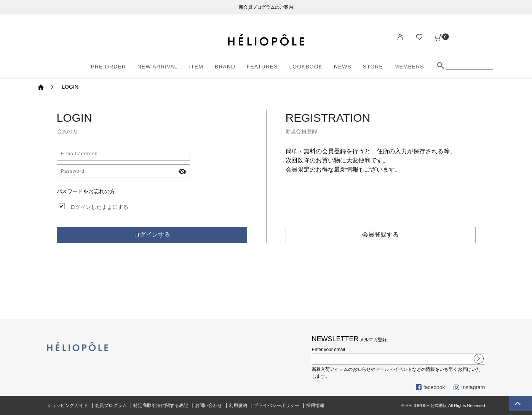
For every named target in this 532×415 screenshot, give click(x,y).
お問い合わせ (209, 405)
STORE (373, 67)
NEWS (343, 67)
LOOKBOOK (306, 67)
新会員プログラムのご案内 (266, 7)
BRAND (225, 67)
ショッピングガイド (68, 405)
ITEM (196, 67)
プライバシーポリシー (276, 405)
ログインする (152, 235)
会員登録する (380, 235)
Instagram (469, 387)
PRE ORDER (109, 67)
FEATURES (262, 67)
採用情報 (315, 405)
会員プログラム (111, 405)
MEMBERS (409, 67)
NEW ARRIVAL (158, 67)
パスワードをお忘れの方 (86, 191)
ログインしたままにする (99, 207)
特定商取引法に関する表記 (161, 405)
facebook (431, 387)
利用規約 (238, 405)
